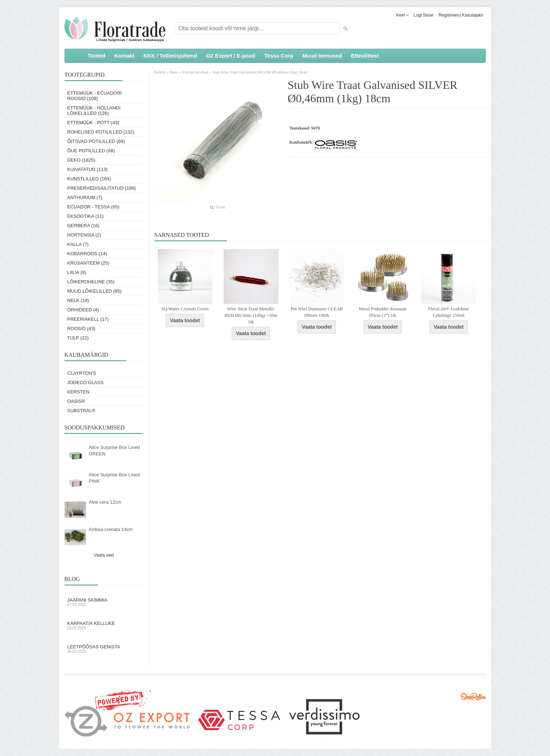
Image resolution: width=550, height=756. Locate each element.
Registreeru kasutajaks (461, 15)
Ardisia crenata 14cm (111, 529)
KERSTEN (78, 392)
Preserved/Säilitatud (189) (102, 188)
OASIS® (76, 401)
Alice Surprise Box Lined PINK (115, 478)
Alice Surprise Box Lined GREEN (115, 451)
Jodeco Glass (86, 382)
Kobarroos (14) (87, 254)
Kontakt (124, 56)
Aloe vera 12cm (105, 502)
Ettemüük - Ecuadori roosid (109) (95, 96)
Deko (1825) (81, 160)
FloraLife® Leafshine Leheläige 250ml (449, 312)
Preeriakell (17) (88, 319)
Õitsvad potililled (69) (96, 141)
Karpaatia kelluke (104, 625)
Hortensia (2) (84, 235)
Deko (174, 72)
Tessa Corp (279, 56)
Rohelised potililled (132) (101, 132)
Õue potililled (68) (91, 151)
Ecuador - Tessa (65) (93, 207)
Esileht (160, 72)
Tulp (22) (78, 338)
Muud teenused (322, 56)
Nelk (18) (78, 300)
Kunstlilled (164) (89, 179)
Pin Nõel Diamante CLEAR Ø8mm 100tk (317, 312)
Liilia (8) (77, 272)
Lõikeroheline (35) (91, 282)
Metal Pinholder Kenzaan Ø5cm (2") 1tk (383, 312)
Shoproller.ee (473, 697)
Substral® (81, 411)
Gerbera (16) (84, 226)
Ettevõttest (365, 56)
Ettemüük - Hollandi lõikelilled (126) (94, 111)
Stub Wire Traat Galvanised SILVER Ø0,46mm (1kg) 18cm (260, 72)
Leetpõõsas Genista (104, 649)
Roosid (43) (81, 328)
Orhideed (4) (83, 310)
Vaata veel (104, 555)
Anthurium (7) (85, 197)
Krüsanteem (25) (88, 263)
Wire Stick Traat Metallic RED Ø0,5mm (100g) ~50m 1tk (251, 315)
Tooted (97, 56)
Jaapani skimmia (104, 602)
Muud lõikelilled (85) (95, 291)
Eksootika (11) (86, 216)
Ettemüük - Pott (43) (93, 123)
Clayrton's (82, 373)
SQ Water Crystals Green (185, 309)
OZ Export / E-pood (231, 56)
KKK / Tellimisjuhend (170, 56)
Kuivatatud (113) (88, 169)
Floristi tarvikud (195, 72)
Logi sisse (423, 15)
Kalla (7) (78, 244)
